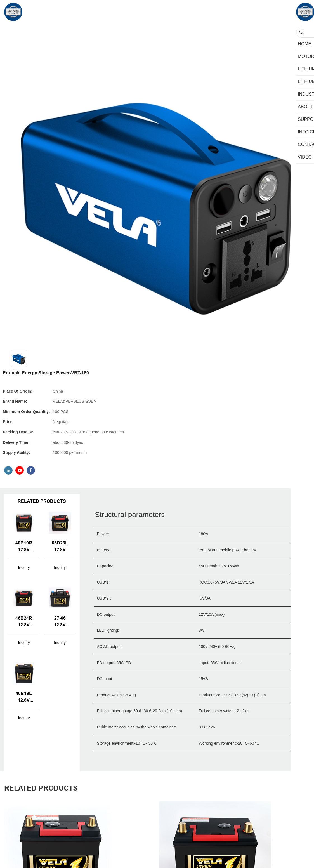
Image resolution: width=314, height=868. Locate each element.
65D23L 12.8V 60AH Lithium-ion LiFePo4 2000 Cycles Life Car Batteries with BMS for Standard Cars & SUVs (60, 547)
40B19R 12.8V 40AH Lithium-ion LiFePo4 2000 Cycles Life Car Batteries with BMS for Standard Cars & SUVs (24, 547)
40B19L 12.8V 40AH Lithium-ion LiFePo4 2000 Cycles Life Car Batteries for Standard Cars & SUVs (24, 697)
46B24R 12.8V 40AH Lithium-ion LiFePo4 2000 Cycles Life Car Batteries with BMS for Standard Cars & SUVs (24, 622)
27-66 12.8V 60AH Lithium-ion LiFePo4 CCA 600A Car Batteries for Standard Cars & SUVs (60, 622)
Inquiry (24, 567)
